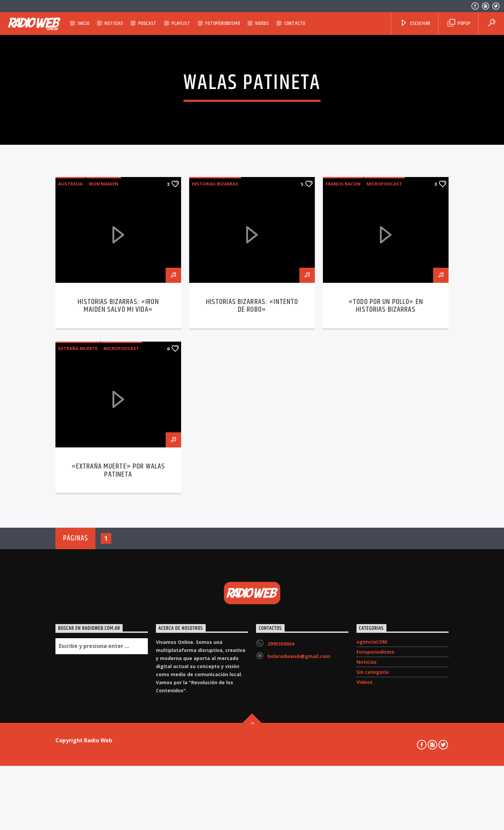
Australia (70, 361)
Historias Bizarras (215, 361)
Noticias (114, 23)
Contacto (295, 23)
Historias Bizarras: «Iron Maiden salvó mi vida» (118, 483)
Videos (262, 23)
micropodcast (384, 361)
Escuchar (415, 23)
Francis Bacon (343, 361)
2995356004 (281, 821)
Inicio (84, 23)
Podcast (148, 23)
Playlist (181, 23)
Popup (459, 23)
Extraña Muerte (78, 526)
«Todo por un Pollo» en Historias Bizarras (386, 483)
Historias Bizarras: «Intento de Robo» (252, 483)
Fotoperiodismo (223, 23)
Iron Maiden (103, 361)
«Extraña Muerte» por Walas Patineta (118, 648)
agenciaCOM (372, 819)
